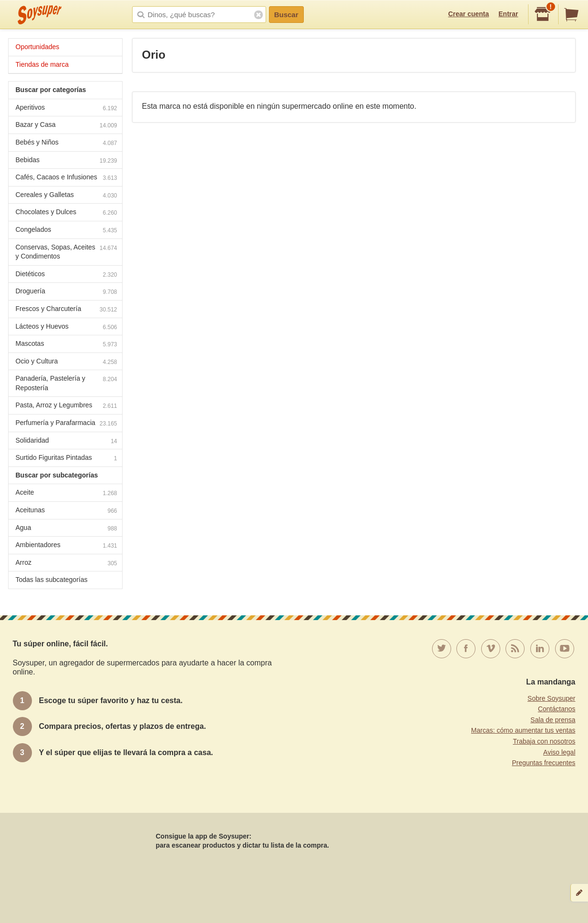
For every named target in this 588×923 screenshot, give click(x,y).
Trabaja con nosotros (544, 741)
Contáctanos (557, 709)
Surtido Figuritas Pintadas (67, 459)
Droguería (67, 292)
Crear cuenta (469, 14)
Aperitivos (67, 109)
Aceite (67, 493)
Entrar (508, 14)
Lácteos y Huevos (67, 327)
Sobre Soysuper (551, 698)
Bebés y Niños (67, 143)
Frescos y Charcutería (67, 310)
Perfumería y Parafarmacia (67, 424)
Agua (67, 529)
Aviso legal (559, 752)
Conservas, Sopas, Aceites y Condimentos (67, 252)
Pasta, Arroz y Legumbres (67, 406)
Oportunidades (38, 47)
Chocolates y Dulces (67, 213)
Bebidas (67, 161)
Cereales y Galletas (67, 196)
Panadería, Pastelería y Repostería (67, 383)
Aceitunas (67, 511)
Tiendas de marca (42, 64)
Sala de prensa (553, 720)
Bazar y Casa (67, 126)
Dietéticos (67, 275)
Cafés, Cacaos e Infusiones (67, 178)
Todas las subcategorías (52, 580)
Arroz (67, 564)
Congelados (67, 231)
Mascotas (67, 345)
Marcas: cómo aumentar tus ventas (523, 730)
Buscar (286, 15)
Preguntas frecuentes (543, 763)
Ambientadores (67, 546)
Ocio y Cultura (67, 362)
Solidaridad (67, 441)
